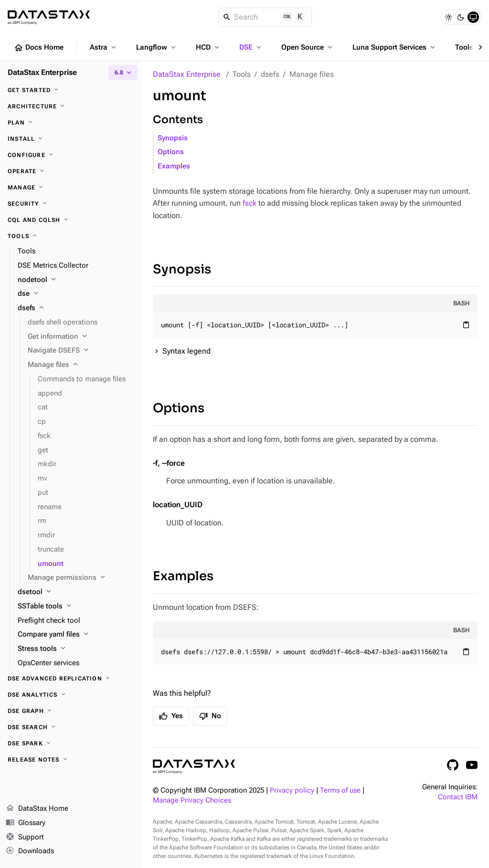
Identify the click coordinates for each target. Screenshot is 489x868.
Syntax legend (186, 351)
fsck (250, 203)
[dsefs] (76, 308)
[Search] (265, 17)
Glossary (26, 823)
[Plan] (71, 123)
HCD (208, 47)
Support (25, 837)
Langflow (157, 47)
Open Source (308, 47)
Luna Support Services (395, 47)
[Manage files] (81, 365)
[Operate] (71, 171)
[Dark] (461, 17)
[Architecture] (71, 106)
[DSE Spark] (71, 743)
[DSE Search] (71, 727)
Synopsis (173, 138)
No (210, 716)
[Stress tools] (76, 649)
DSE (251, 47)
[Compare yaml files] (76, 635)
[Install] (71, 139)
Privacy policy (292, 790)
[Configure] (71, 155)
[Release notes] (71, 760)
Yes (171, 716)
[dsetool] (76, 592)
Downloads (30, 851)
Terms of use (340, 790)
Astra (104, 47)
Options (171, 152)
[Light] (448, 17)
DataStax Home (37, 809)
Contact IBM (458, 797)
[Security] (71, 204)
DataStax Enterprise (187, 74)
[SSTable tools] (76, 607)
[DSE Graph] (71, 711)
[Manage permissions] (81, 578)
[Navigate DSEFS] (81, 351)
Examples (174, 166)
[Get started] (71, 90)
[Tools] (71, 236)
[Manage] (71, 188)
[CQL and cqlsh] (71, 220)
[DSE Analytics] (71, 695)
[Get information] (81, 337)
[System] (473, 17)
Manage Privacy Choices (192, 800)
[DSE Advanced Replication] (71, 679)
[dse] (76, 294)
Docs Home (39, 48)
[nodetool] (76, 280)
